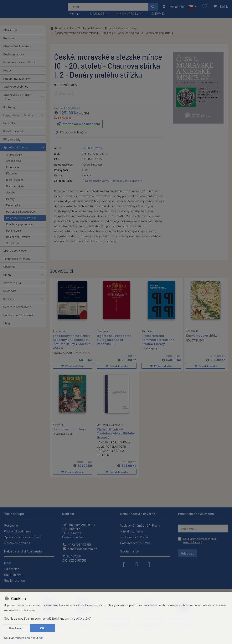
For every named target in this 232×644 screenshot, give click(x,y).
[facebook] (124, 564)
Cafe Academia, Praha (135, 543)
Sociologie (13, 249)
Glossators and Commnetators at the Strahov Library (158, 345)
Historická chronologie (70, 434)
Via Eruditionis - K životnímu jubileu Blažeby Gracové (116, 438)
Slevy (7, 328)
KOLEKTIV (103, 460)
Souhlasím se (200, 540)
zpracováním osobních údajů (200, 540)
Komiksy (9, 304)
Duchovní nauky (14, 60)
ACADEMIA (10, 36)
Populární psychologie (19, 230)
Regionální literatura (18, 242)
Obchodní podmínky (18, 531)
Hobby (7, 76)
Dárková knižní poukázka (19, 321)
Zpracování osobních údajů (23, 537)
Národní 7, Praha (132, 531)
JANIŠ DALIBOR (107, 448)
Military (10, 205)
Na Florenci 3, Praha (134, 537)
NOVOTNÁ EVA (195, 346)
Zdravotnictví (12, 288)
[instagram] (137, 564)
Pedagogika (13, 211)
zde (41, 638)
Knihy (70, 34)
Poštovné (11, 525)
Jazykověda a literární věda (18, 102)
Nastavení (17, 628)
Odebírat (187, 553)
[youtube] (149, 564)
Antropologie (14, 160)
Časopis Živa (13, 574)
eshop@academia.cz (80, 549)
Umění (7, 280)
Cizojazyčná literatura (17, 52)
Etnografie (12, 173)
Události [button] (98, 19)
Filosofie (11, 179)
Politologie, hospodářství (21, 217)
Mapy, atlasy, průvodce (18, 121)
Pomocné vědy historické (21, 223)
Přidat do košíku (72, 371)
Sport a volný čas (15, 256)
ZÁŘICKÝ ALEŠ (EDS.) (110, 456)
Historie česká (15, 185)
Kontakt (68, 514)
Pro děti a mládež (14, 137)
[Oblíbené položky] (205, 9)
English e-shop (15, 580)
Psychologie (14, 236)
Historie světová (16, 192)
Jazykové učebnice (16, 92)
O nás (8, 563)
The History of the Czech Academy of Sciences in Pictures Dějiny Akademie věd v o (72, 347)
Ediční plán (12, 569)
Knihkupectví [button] (128, 19)
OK (42, 628)
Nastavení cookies (17, 543)
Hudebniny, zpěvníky (17, 84)
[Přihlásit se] (173, 9)
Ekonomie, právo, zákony (19, 68)
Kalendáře (10, 296)
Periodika (9, 129)
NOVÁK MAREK (151, 354)
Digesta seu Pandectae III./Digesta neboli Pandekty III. (114, 345)
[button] (192, 9)
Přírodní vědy (12, 145)
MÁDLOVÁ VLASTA (78, 358)
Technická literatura (17, 264)
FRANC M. (59, 358)
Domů (56, 34)
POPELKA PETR (116, 452)
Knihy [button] (74, 19)
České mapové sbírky (202, 341)
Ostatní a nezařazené (17, 312)
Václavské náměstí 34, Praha (140, 525)
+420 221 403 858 (77, 544)
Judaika (11, 198)
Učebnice (9, 272)
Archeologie (14, 166)
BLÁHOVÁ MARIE (63, 439)
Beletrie (9, 44)
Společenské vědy (15, 153)
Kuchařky (9, 113)
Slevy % (158, 19)
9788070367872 (66, 90)
